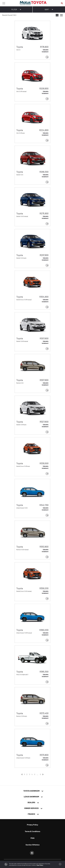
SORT (49, 9)
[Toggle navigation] (4, 3)
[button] (17, 32)
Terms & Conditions (32, 831)
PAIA (33, 838)
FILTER (16, 9)
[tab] (32, 791)
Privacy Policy (32, 825)
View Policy (40, 865)
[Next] (43, 774)
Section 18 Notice (33, 845)
